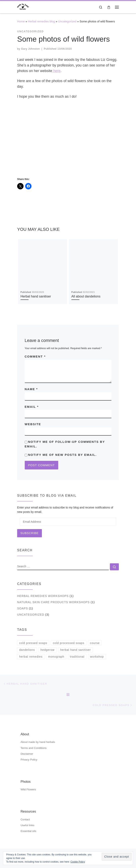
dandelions (27, 650)
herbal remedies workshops (43, 596)
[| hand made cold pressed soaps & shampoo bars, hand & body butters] (23, 7)
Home (21, 21)
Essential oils (28, 831)
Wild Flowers (28, 789)
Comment (35, 356)
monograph (56, 657)
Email (32, 407)
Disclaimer (27, 754)
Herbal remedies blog (41, 21)
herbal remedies (31, 657)
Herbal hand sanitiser (36, 296)
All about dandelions (86, 296)
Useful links (27, 825)
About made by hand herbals (38, 742)
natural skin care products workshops (53, 602)
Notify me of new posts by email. (62, 455)
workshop (97, 657)
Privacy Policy (29, 760)
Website (33, 424)
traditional (77, 657)
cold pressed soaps (33, 643)
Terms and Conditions (34, 748)
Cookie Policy (78, 862)
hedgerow (48, 650)
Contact (25, 819)
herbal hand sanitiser (75, 650)
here (56, 71)
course (95, 643)
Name (31, 389)
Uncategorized (67, 21)
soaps (23, 608)
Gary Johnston (31, 49)
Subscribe (29, 533)
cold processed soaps (69, 643)
